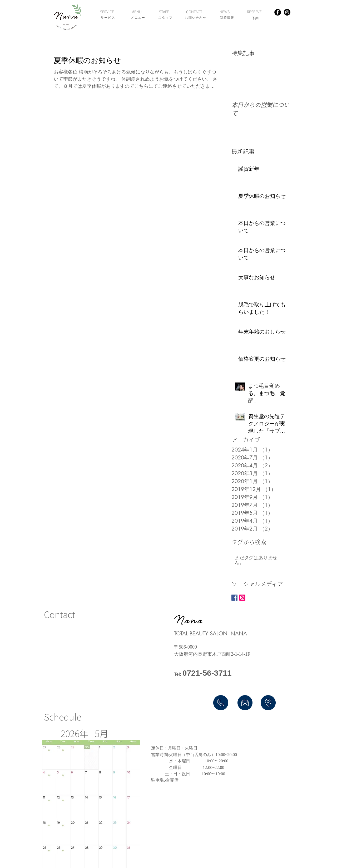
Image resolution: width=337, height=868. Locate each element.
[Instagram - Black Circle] (287, 12)
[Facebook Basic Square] (234, 598)
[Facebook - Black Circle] (278, 12)
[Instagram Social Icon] (242, 598)
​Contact (60, 614)
